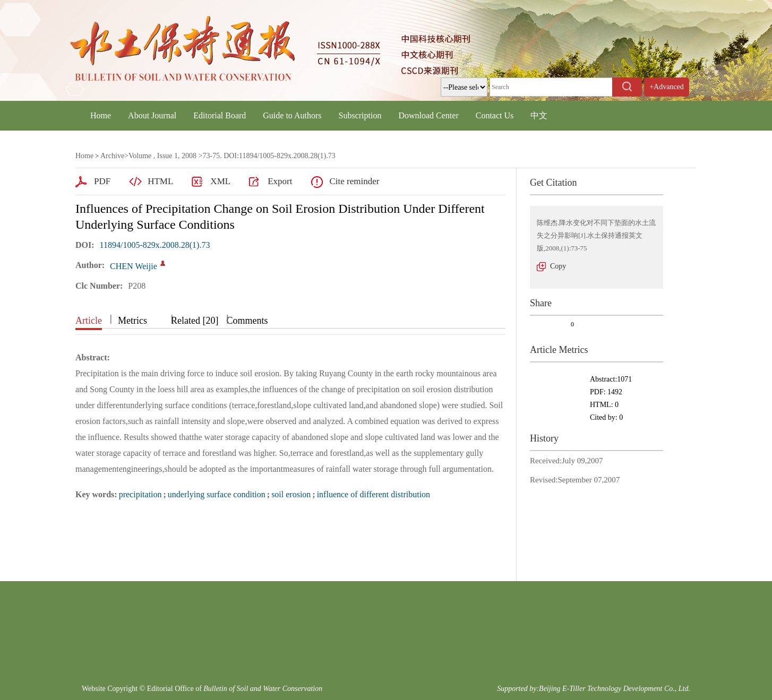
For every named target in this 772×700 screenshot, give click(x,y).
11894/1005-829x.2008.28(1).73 (155, 245)
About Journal (152, 115)
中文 (539, 115)
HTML (160, 181)
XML (220, 181)
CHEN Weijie (134, 266)
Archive (112, 156)
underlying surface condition (217, 494)
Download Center (428, 115)
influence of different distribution (374, 494)
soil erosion (291, 494)
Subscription (360, 115)
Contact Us (495, 115)
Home (101, 115)
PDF (102, 181)
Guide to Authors (292, 115)
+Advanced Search (667, 96)
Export (280, 181)
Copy (558, 266)
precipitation (140, 494)
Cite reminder (354, 181)
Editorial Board (220, 115)
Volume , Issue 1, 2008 (162, 156)
